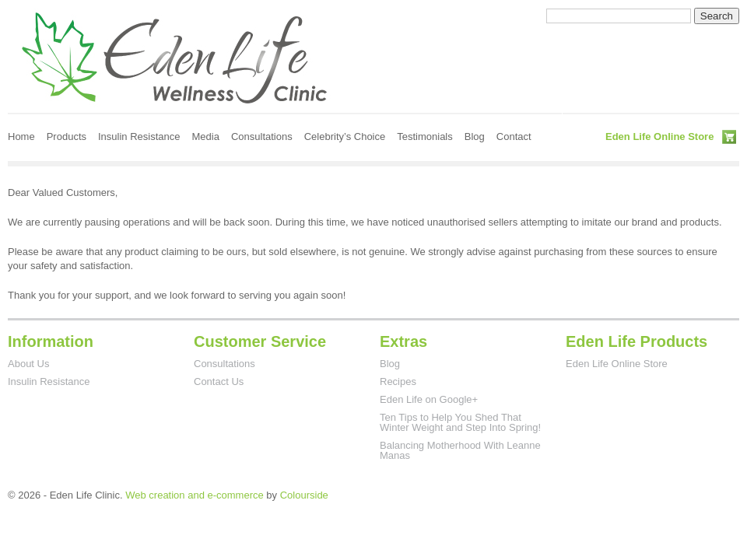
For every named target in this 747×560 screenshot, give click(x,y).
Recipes (398, 381)
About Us (28, 364)
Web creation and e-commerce (195, 495)
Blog (475, 136)
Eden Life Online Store (659, 136)
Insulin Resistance (139, 136)
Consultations (262, 136)
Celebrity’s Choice (345, 136)
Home (21, 136)
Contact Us (219, 381)
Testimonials (425, 136)
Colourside (304, 495)
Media (206, 136)
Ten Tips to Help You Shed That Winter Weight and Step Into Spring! (460, 422)
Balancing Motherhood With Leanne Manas (460, 450)
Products (67, 136)
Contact (514, 136)
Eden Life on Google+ (429, 399)
